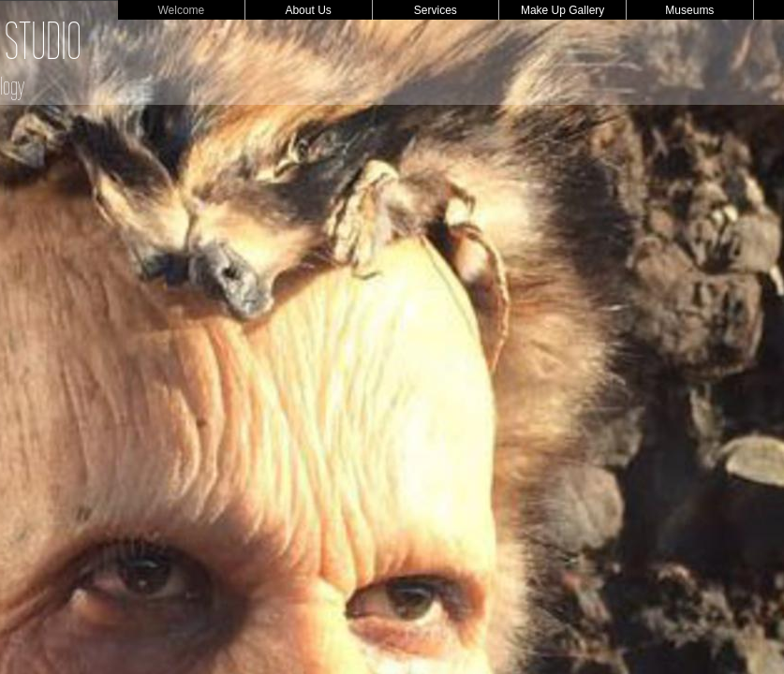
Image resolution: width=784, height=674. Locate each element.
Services (436, 10)
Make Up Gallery (562, 10)
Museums (689, 10)
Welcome (181, 10)
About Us (308, 10)
